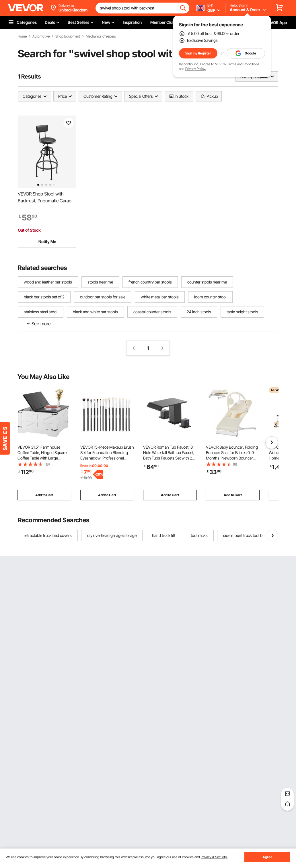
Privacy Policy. (196, 69)
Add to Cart (44, 495)
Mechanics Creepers (101, 36)
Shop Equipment (68, 36)
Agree (267, 857)
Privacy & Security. (214, 857)
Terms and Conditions (243, 64)
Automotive (41, 36)
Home (22, 36)
